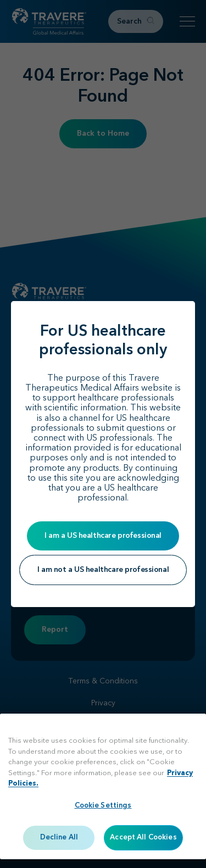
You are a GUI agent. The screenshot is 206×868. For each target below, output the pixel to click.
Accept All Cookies (143, 838)
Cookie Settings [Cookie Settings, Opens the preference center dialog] (103, 806)
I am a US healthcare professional (103, 536)
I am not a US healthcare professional (103, 570)
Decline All (59, 838)
